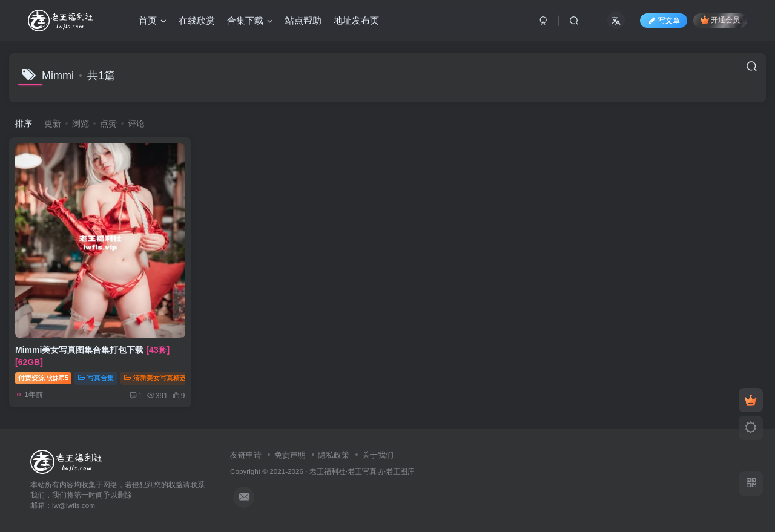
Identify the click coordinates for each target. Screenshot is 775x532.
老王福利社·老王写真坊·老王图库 (362, 471)
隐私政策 (334, 455)
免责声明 (290, 455)
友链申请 (246, 455)
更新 (53, 123)
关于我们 (378, 455)
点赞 (108, 123)
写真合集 (96, 378)
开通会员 (720, 20)
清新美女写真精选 (155, 378)
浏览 (81, 123)
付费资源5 (43, 378)
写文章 (664, 21)
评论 (136, 123)
